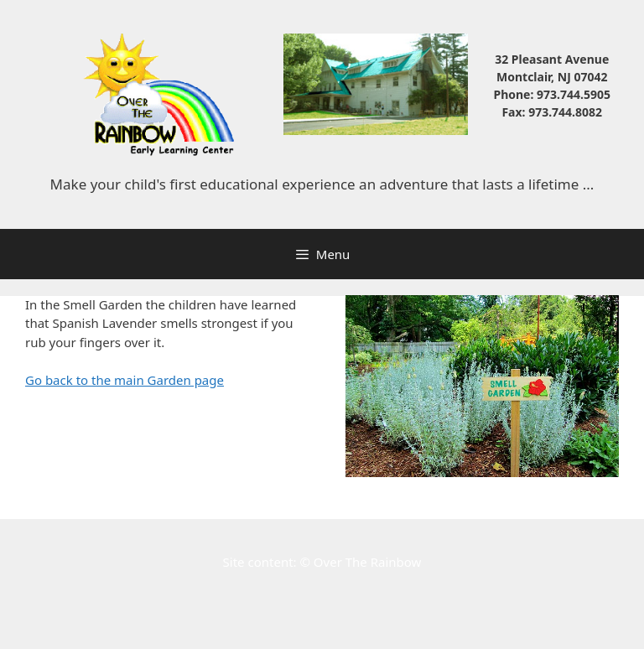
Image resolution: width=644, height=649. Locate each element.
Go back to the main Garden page (125, 380)
